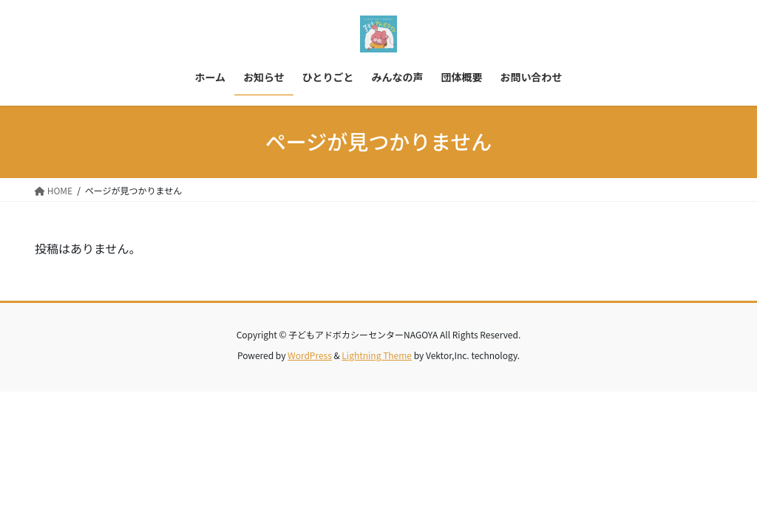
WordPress (310, 355)
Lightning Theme (377, 355)
